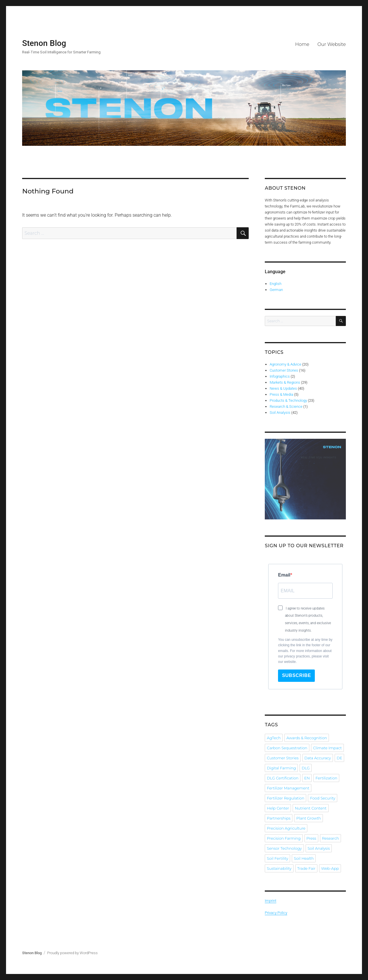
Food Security (323, 798)
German (276, 290)
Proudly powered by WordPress (72, 953)
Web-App (330, 868)
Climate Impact (327, 748)
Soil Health (304, 858)
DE (339, 758)
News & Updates (283, 388)
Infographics (280, 376)
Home (302, 44)
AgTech (274, 738)
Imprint (271, 901)
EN (307, 778)
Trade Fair (306, 868)
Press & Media (281, 394)
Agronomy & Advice (285, 364)
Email (284, 575)
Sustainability (279, 868)
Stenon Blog (44, 43)
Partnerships (279, 818)
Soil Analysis (280, 413)
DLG (306, 768)
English (276, 284)
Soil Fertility (277, 858)
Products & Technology (288, 400)
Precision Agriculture (286, 828)
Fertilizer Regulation (285, 798)
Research (330, 838)
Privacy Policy (276, 913)
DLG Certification (283, 778)
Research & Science (286, 406)
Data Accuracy (318, 758)
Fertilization (326, 778)
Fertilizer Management (288, 788)
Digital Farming (281, 768)
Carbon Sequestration (287, 748)
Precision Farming (284, 838)
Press (311, 838)
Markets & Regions (285, 382)
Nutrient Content (310, 808)
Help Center (278, 808)
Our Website (332, 44)
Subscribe (297, 675)
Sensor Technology (284, 848)
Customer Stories (284, 370)
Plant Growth (308, 818)
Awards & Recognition (307, 738)
